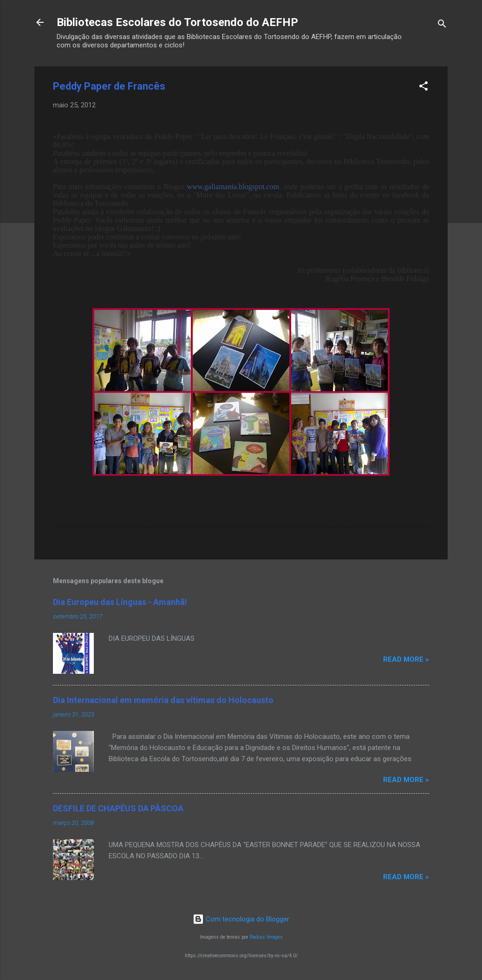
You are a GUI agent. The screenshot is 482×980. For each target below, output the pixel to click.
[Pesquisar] (442, 25)
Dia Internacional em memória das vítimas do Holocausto (163, 700)
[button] (423, 88)
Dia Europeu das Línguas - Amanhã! (120, 602)
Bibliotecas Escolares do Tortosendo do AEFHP (177, 22)
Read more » (406, 659)
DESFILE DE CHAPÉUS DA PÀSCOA (118, 808)
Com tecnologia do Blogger (241, 919)
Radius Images (266, 937)
